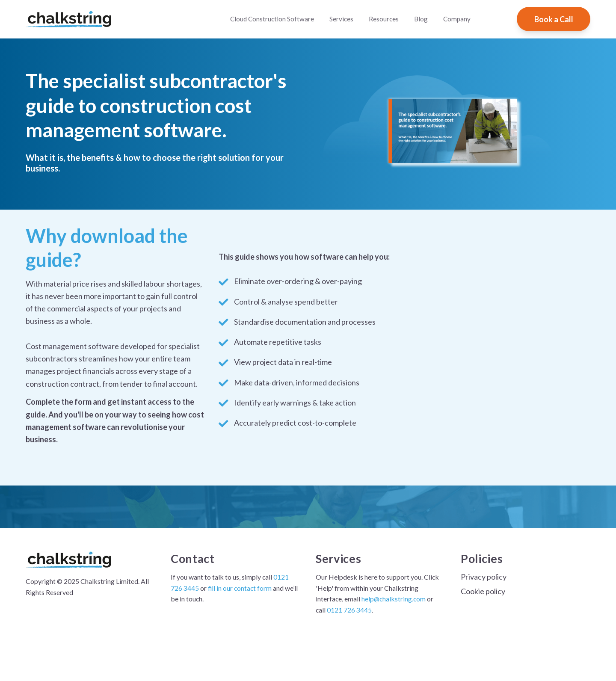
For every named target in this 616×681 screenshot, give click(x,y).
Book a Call (554, 19)
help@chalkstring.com (394, 599)
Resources (384, 19)
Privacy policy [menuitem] (484, 577)
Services (341, 19)
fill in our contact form (239, 588)
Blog (421, 19)
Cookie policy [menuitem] (483, 591)
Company (457, 19)
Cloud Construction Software (272, 19)
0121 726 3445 (349, 610)
